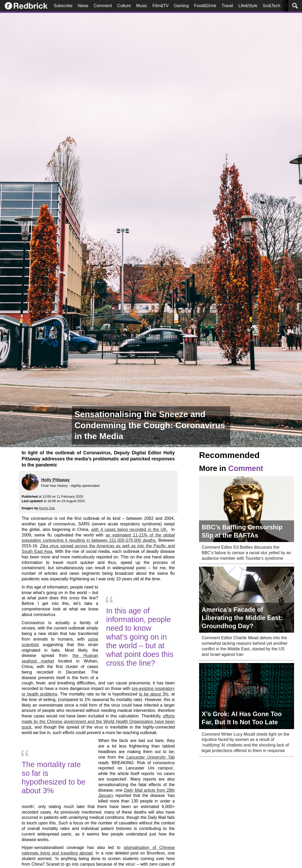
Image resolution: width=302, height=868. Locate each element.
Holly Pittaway (55, 480)
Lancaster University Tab (150, 757)
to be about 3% (154, 694)
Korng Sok (47, 508)
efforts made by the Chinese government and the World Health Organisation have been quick (98, 722)
